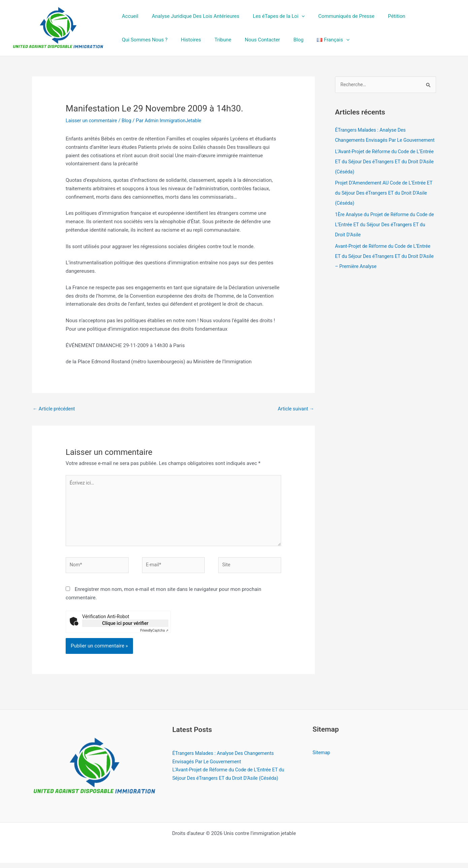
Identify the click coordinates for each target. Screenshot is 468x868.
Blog (228, 40)
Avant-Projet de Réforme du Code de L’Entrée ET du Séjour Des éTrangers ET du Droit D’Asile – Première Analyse (385, 267)
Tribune (159, 40)
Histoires (130, 40)
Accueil (128, 16)
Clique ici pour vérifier (125, 628)
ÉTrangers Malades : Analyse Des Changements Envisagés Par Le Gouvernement (372, 140)
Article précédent (55, 409)
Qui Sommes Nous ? (423, 16)
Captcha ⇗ (155, 636)
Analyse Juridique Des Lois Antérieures (191, 16)
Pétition (381, 16)
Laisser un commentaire (93, 121)
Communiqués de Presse (335, 16)
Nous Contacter (195, 40)
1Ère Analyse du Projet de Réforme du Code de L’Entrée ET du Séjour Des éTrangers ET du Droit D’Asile (384, 235)
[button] (293, 16)
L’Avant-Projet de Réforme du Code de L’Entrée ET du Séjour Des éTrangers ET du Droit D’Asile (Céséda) (383, 172)
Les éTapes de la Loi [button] (271, 16)
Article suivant (295, 409)
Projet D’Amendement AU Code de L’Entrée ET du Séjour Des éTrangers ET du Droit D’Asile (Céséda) (383, 204)
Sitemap (322, 758)
